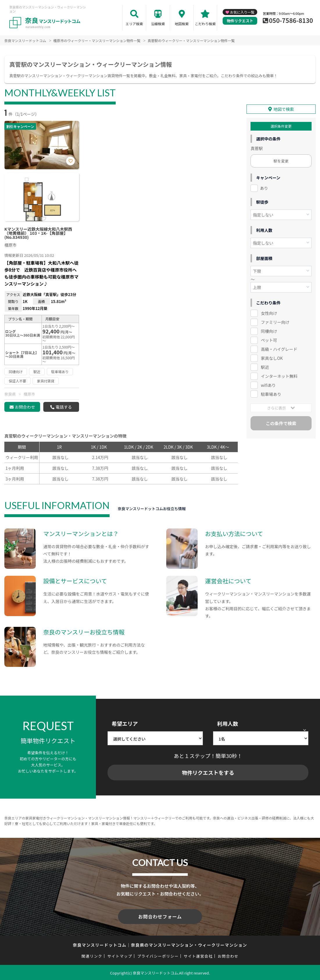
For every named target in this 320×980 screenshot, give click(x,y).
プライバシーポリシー (158, 955)
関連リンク (92, 955)
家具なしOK (272, 358)
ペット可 (269, 340)
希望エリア (125, 723)
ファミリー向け (275, 322)
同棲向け (269, 331)
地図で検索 (284, 109)
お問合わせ (25, 407)
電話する (64, 407)
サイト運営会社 (198, 955)
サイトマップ (120, 955)
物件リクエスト (240, 21)
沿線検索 (158, 24)
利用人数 (228, 723)
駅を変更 (281, 161)
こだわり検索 (205, 24)
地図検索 (182, 24)
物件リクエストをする (208, 773)
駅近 (265, 367)
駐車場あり (271, 394)
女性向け (269, 313)
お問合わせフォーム (160, 916)
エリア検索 (134, 24)
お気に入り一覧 (242, 12)
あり (264, 188)
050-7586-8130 (291, 20)
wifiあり (268, 385)
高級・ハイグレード (279, 349)
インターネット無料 (279, 376)
